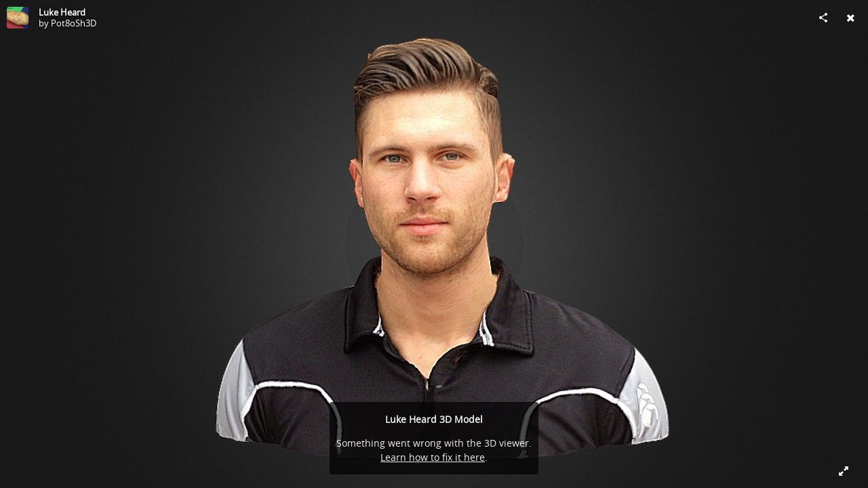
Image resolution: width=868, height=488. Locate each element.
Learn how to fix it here (433, 457)
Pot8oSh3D (74, 23)
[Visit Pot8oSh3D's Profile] (18, 18)
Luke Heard (62, 12)
